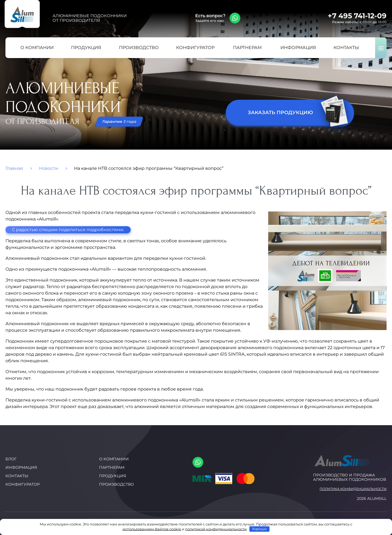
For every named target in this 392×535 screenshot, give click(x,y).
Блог (11, 459)
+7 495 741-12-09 (357, 16)
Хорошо (259, 529)
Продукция (113, 476)
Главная (14, 168)
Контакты (17, 476)
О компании (114, 459)
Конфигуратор (23, 484)
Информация (21, 467)
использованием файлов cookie (152, 529)
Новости (49, 168)
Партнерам (112, 467)
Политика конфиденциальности (353, 489)
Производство (117, 484)
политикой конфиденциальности (216, 529)
